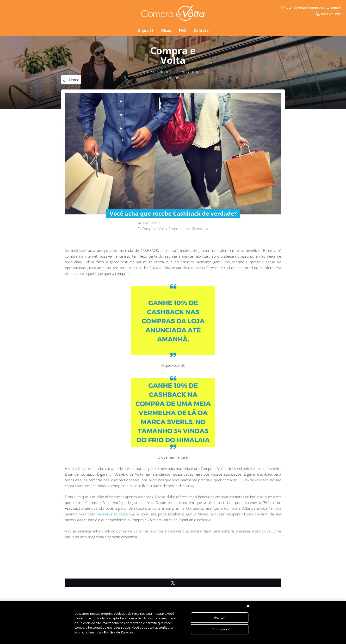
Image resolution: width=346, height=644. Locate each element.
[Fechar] (248, 609)
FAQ (182, 30)
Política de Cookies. (119, 635)
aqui (78, 635)
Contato (201, 30)
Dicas (166, 30)
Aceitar (220, 620)
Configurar (221, 632)
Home (74, 80)
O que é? (145, 30)
